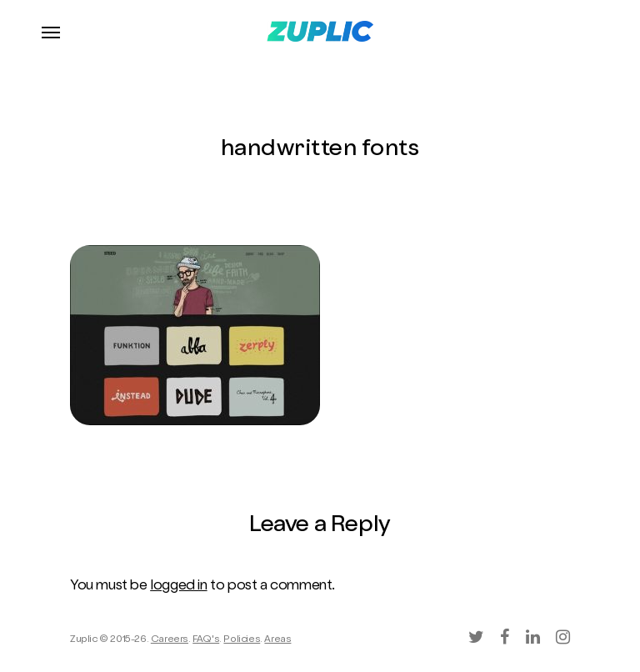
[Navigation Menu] (51, 32)
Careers (170, 640)
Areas (277, 640)
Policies (242, 640)
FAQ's (206, 640)
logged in (178, 587)
